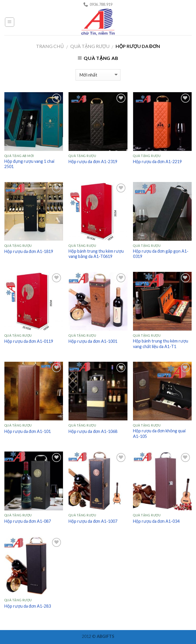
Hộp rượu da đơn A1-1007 (93, 521)
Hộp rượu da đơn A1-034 (156, 521)
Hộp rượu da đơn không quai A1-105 (159, 434)
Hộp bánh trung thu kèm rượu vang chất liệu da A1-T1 (161, 344)
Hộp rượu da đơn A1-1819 (29, 251)
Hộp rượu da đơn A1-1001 (93, 341)
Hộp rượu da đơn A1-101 (28, 431)
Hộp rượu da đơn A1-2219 (157, 162)
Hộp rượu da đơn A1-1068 (93, 431)
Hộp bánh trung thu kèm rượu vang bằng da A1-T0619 (96, 254)
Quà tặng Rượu (90, 46)
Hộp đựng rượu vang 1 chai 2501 (29, 164)
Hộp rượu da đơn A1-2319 (93, 162)
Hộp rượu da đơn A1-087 (28, 521)
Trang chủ (50, 46)
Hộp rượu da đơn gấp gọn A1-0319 (161, 254)
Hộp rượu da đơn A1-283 (28, 606)
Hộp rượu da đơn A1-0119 (29, 341)
